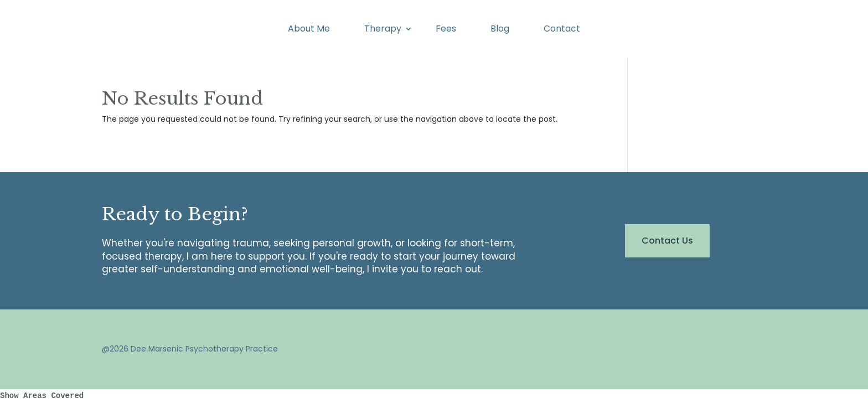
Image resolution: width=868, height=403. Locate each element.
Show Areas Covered (42, 396)
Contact (562, 30)
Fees (446, 30)
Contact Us (667, 241)
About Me (309, 30)
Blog (500, 30)
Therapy (383, 30)
